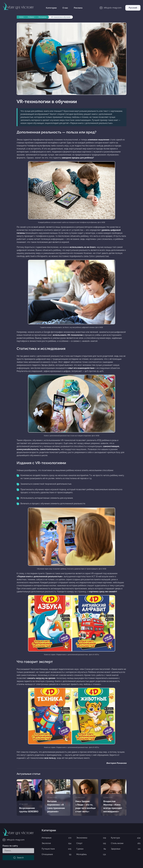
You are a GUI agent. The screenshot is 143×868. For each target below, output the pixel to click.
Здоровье (126, 849)
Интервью (56, 838)
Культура (126, 838)
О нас (65, 8)
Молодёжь (91, 854)
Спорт (91, 843)
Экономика (91, 838)
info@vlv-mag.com (14, 840)
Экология (56, 843)
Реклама (78, 8)
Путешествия (56, 849)
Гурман (91, 849)
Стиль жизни (126, 843)
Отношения (56, 854)
